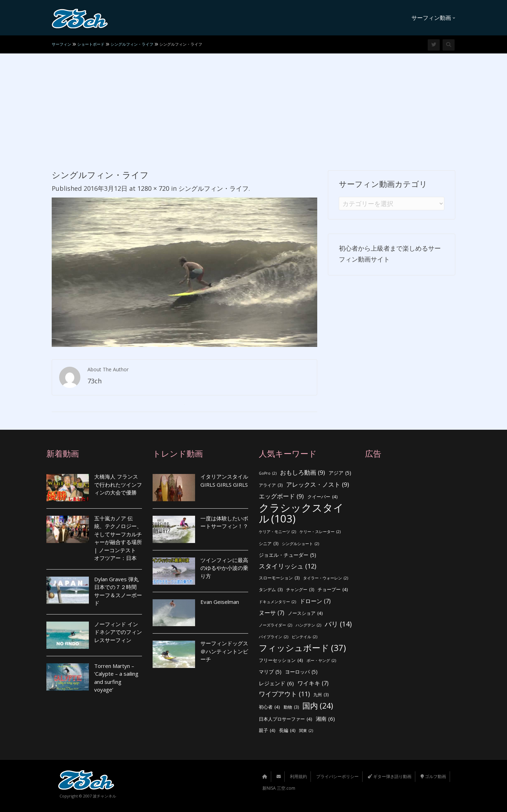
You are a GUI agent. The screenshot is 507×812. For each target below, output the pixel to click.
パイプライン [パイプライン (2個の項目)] (274, 637)
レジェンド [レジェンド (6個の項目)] (276, 683)
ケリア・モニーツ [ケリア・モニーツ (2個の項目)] (277, 532)
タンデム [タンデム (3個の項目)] (271, 590)
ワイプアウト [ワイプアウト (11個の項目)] (284, 694)
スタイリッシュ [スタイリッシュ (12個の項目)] (287, 566)
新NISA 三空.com (279, 788)
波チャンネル (104, 796)
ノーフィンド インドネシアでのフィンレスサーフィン (118, 632)
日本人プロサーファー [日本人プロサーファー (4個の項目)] (286, 719)
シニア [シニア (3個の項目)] (269, 544)
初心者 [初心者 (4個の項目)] (269, 707)
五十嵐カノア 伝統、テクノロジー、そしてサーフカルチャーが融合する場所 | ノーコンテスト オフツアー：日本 (118, 538)
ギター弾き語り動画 (390, 776)
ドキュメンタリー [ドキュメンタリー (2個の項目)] (277, 602)
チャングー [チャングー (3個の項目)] (300, 590)
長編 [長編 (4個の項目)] (287, 730)
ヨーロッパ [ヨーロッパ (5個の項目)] (301, 672)
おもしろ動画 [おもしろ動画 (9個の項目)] (303, 473)
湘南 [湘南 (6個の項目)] (325, 719)
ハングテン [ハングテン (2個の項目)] (308, 625)
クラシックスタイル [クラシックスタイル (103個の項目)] (301, 513)
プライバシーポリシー (337, 776)
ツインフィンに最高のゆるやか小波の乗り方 (224, 568)
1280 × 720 (153, 188)
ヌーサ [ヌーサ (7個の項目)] (272, 613)
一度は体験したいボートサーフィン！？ (224, 522)
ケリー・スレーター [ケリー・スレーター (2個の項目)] (320, 532)
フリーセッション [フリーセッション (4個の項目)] (281, 660)
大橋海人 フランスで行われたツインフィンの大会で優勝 (118, 484)
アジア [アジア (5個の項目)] (340, 473)
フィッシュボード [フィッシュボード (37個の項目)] (302, 648)
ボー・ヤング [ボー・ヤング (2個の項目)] (321, 661)
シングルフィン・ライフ (213, 188)
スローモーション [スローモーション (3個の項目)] (279, 578)
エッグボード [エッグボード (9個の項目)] (281, 496)
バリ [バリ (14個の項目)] (338, 624)
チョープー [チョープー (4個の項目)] (333, 590)
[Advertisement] (253, 107)
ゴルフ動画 (433, 776)
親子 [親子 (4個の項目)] (267, 730)
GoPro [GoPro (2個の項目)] (268, 473)
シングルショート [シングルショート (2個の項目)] (300, 544)
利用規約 (298, 776)
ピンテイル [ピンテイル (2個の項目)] (304, 637)
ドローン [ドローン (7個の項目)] (315, 601)
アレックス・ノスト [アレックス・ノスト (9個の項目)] (318, 485)
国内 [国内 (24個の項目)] (318, 706)
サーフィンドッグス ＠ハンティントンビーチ (224, 651)
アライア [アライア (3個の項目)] (271, 485)
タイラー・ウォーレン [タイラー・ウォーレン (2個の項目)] (326, 578)
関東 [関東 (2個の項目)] (306, 731)
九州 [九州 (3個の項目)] (321, 695)
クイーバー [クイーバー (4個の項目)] (323, 497)
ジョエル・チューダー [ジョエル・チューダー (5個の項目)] (287, 555)
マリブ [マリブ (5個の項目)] (270, 672)
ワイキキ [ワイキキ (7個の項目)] (313, 683)
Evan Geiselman (220, 602)
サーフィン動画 (433, 18)
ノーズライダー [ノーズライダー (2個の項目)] (275, 625)
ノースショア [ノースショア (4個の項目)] (305, 613)
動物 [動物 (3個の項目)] (291, 707)
